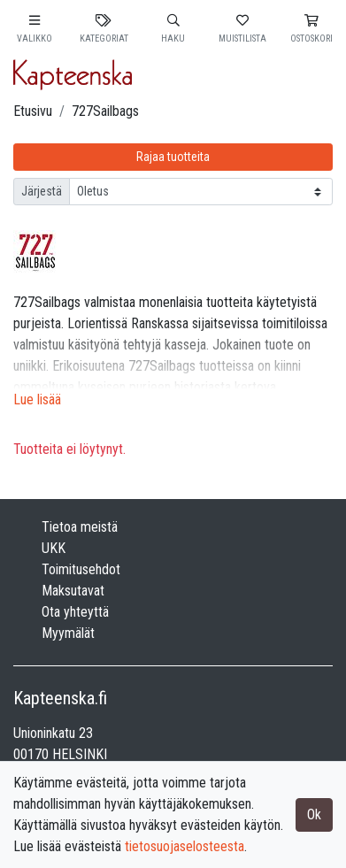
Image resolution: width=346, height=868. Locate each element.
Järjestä (42, 191)
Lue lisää (37, 399)
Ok (314, 814)
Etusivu (33, 111)
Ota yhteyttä (75, 612)
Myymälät (68, 633)
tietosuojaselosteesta (185, 846)
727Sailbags (105, 111)
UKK (54, 548)
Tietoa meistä (80, 527)
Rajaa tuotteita (173, 157)
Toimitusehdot (81, 569)
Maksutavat (73, 591)
